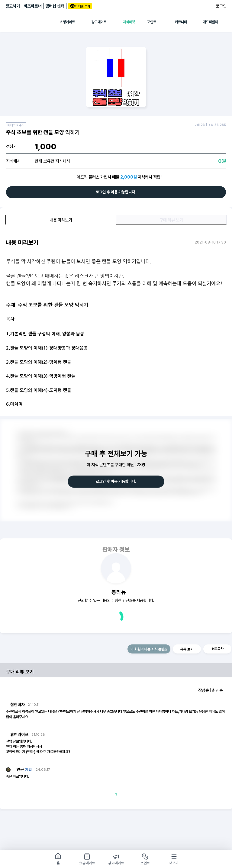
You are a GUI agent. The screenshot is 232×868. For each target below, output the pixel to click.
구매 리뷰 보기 (171, 220)
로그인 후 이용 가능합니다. (116, 192)
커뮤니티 (181, 22)
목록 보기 (187, 649)
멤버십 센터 (55, 6)
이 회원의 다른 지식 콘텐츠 (149, 649)
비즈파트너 (33, 6)
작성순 (204, 690)
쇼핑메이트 (67, 22)
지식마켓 (129, 22)
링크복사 (217, 649)
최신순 (217, 690)
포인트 (152, 22)
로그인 (221, 6)
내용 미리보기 (61, 220)
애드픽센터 (210, 22)
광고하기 (13, 6)
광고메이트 (99, 22)
